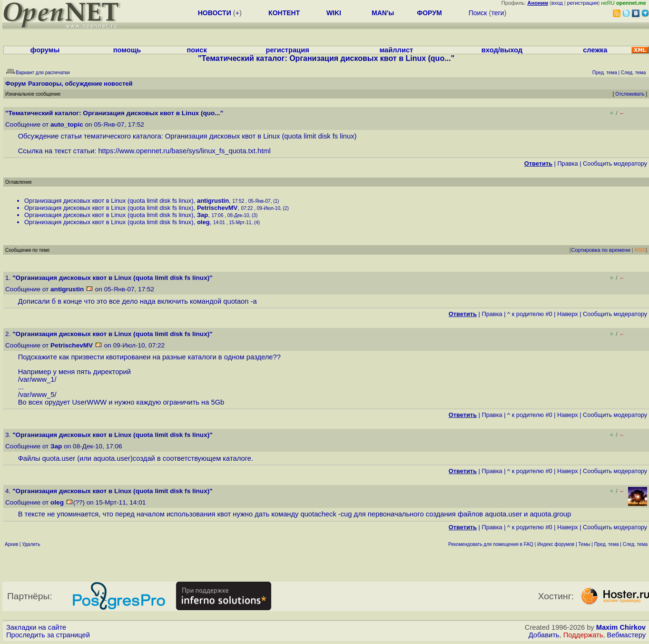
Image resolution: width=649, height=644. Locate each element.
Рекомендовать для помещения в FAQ (491, 544)
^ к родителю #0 (530, 314)
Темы (584, 544)
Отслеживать (630, 94)
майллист (396, 50)
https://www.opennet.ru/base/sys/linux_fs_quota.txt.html (184, 151)
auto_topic (67, 124)
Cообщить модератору (615, 163)
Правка (567, 163)
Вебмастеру (626, 635)
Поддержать (583, 635)
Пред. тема (607, 544)
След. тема (635, 544)
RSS (640, 250)
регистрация (583, 3)
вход (557, 3)
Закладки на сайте (36, 627)
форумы (45, 50)
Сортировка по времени (601, 250)
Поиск (478, 13)
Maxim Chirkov (621, 627)
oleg (203, 222)
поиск (197, 50)
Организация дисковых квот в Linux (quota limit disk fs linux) (109, 201)
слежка (595, 50)
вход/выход (502, 50)
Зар (202, 215)
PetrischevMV (217, 208)
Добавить (544, 635)
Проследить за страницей (48, 635)
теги (497, 13)
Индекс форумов (556, 544)
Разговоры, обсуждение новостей (80, 84)
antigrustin (213, 201)
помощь (127, 50)
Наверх (568, 314)
